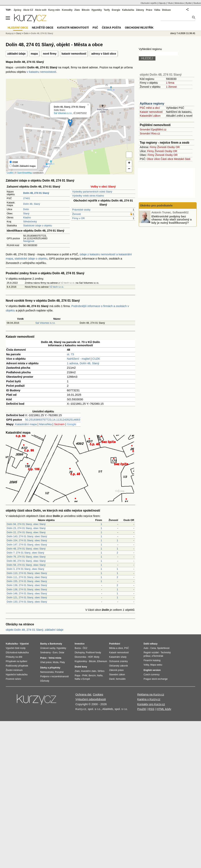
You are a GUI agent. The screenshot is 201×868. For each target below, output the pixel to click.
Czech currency (152, 675)
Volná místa (55, 658)
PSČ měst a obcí (150, 108)
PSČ (95, 28)
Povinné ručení (13, 679)
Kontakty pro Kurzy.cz (151, 704)
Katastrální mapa (26, 424)
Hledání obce (18, 28)
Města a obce (116, 648)
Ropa (77, 676)
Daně (112, 679)
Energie (116, 10)
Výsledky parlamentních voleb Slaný (92, 192)
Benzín (92, 676)
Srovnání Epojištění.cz (153, 129)
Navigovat (29, 241)
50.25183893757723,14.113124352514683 (53, 420)
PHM (85, 676)
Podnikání (115, 644)
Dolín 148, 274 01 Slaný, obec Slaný (27, 593)
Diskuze (166, 10)
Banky (44, 644)
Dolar (62, 653)
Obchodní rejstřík (149, 3)
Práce (149, 10)
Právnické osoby (81, 210)
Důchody (45, 681)
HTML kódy (164, 709)
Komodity (67, 10)
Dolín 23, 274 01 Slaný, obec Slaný (26, 528)
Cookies (98, 694)
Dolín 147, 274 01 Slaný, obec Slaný (27, 545)
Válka (157, 10)
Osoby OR (173, 147)
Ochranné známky (118, 661)
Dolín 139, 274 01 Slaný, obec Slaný (27, 585)
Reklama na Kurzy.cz (151, 694)
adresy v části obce (104, 54)
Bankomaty (56, 644)
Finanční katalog (152, 660)
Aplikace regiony (152, 104)
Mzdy (97, 657)
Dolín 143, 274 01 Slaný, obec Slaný (27, 536)
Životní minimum (14, 670)
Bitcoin (86, 10)
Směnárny (45, 653)
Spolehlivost (163, 648)
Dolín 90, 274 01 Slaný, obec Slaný (26, 561)
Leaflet (10, 173)
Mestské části (182, 159)
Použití (142, 709)
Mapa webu (156, 665)
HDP (90, 657)
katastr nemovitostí (74, 54)
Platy (62, 662)
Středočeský (30, 222)
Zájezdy (162, 3)
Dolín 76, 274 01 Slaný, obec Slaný (26, 557)
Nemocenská (47, 672)
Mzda (56, 662)
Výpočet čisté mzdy (16, 648)
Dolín (26, 209)
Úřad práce (46, 662)
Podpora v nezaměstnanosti (54, 676)
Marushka (45, 424)
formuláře (121, 679)
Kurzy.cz (10, 33)
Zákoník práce (116, 670)
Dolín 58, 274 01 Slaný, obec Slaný (26, 565)
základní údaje (16, 54)
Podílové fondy (93, 653)
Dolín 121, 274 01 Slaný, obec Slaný (27, 597)
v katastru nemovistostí (41, 72)
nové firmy (50, 54)
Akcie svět (41, 10)
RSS (151, 709)
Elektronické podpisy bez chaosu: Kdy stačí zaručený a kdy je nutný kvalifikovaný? (172, 219)
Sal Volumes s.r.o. (63, 113)
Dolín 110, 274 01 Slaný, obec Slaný (27, 573)
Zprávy (18, 10)
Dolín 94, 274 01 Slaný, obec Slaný (26, 524)
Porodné (59, 672)
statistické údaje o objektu (31, 258)
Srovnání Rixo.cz (150, 133)
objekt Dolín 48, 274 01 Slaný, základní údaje (35, 630)
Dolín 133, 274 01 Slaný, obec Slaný (27, 602)
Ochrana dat (83, 694)
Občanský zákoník (118, 666)
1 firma (170, 83)
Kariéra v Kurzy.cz (149, 699)
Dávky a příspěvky (50, 668)
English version (152, 670)
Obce (150, 159)
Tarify (107, 10)
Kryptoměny (81, 661)
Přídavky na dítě (14, 657)
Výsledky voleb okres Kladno (88, 196)
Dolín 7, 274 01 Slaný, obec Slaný (25, 553)
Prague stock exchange (156, 679)
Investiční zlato (89, 671)
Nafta (100, 676)
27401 (27, 198)
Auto (146, 648)
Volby (146, 665)
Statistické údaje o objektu (38, 226)
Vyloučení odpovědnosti (91, 699)
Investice (80, 644)
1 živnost (171, 87)
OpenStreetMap (25, 173)
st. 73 (71, 354)
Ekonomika (80, 657)
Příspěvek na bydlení (16, 661)
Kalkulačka (128, 10)
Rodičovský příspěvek (17, 666)
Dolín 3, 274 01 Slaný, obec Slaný (25, 569)
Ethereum (102, 661)
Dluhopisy (80, 653)
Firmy (153, 147)
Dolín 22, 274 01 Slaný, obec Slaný (26, 532)
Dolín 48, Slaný (32, 204)
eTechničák (158, 656)
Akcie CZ (28, 10)
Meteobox (179, 3)
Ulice (157, 159)
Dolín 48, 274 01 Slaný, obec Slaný (26, 549)
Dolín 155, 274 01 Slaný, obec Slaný (27, 581)
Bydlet (189, 3)
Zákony (140, 10)
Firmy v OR (78, 218)
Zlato (77, 10)
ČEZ (85, 648)
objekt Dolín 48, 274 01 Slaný (161, 75)
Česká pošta (111, 28)
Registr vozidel (151, 653)
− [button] (129, 169)
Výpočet (24, 644)
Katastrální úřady (118, 657)
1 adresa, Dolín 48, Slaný (83, 363)
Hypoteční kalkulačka (17, 675)
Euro (55, 653)
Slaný (26, 213)
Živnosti (76, 214)
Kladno (27, 217)
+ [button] (129, 163)
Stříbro (101, 671)
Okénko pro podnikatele (156, 205)
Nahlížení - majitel (78, 359)
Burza (78, 648)
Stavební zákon (117, 675)
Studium (197, 3)
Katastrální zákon (150, 116)
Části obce (167, 159)
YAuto (170, 3)
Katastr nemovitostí (151, 112)
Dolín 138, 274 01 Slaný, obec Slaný (27, 589)
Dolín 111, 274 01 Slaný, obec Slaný (27, 577)
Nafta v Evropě (82, 679)
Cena (153, 648)
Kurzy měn (54, 10)
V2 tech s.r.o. (57, 287)
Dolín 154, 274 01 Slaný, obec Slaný (27, 540)
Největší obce (43, 28)
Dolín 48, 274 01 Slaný (42, 33)
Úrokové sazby (48, 648)
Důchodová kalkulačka (17, 653)
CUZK (96, 359)
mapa (34, 54)
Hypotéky (97, 10)
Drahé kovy (81, 667)
